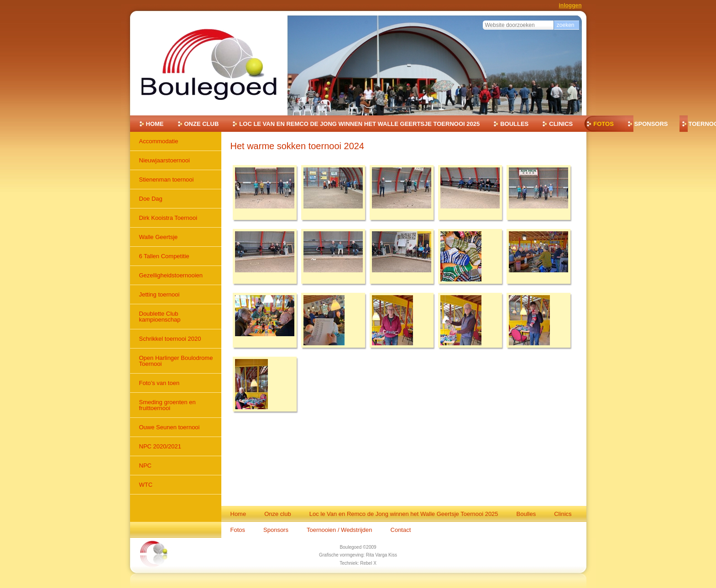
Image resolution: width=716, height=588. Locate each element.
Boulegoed (350, 547)
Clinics (561, 124)
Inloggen (570, 5)
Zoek (483, 19)
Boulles (514, 124)
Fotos (604, 124)
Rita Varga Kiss (382, 555)
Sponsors (651, 124)
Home (155, 124)
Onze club (202, 124)
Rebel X (368, 563)
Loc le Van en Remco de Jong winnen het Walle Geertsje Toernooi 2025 (359, 124)
